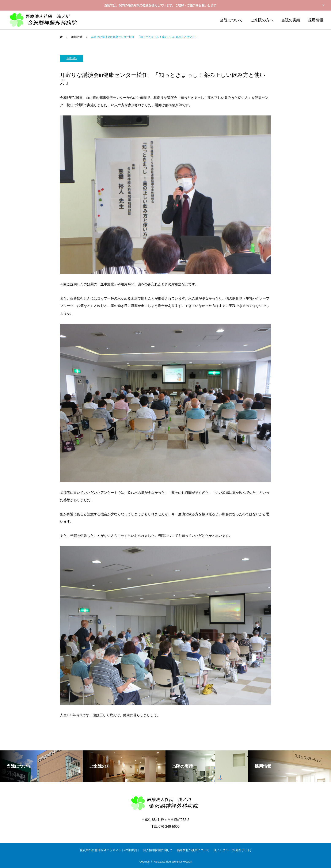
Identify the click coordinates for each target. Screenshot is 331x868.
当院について (231, 20)
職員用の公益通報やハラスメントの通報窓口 (109, 850)
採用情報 (316, 20)
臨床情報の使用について (193, 850)
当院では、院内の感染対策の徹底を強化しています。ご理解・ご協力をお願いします (160, 5)
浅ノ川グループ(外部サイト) (232, 850)
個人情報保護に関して (158, 850)
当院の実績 (291, 20)
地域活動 (72, 58)
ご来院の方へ (262, 20)
